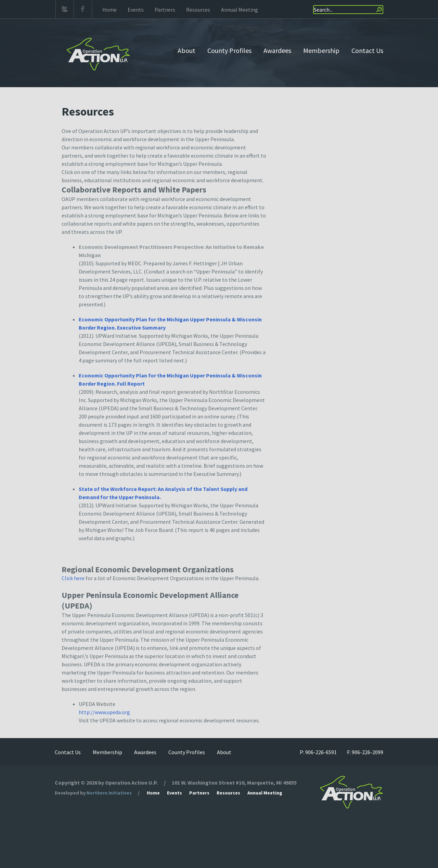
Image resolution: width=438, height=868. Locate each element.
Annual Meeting (240, 10)
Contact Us (367, 50)
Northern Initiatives (109, 793)
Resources (198, 10)
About (186, 50)
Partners (165, 10)
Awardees (277, 50)
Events (136, 10)
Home (109, 10)
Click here (73, 578)
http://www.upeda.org (104, 712)
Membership (321, 50)
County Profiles (229, 50)
